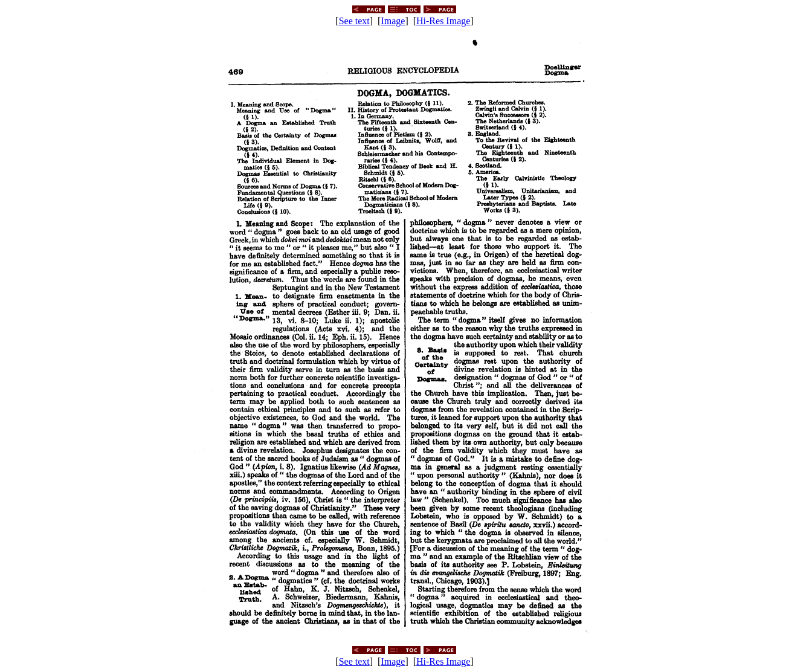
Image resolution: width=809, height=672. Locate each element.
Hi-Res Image (443, 21)
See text (354, 21)
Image (393, 21)
